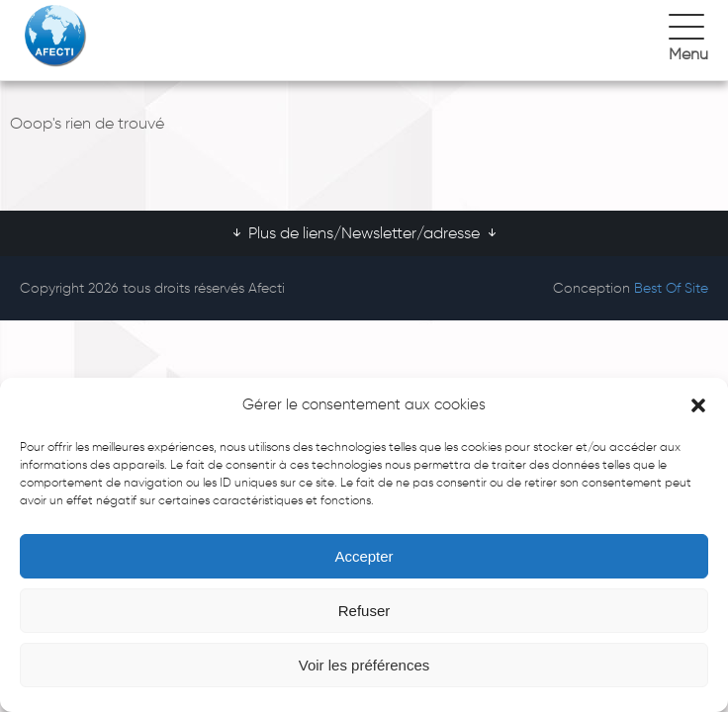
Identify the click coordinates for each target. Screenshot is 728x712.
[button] (698, 405)
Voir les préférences (364, 665)
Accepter (364, 556)
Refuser (364, 611)
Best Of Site (671, 288)
